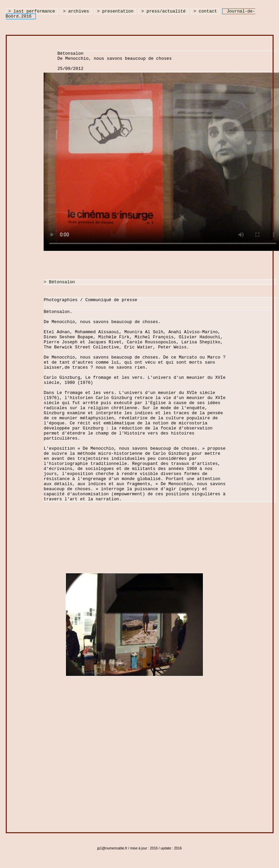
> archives (76, 11)
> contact (205, 11)
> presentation (115, 11)
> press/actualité (164, 11)
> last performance (32, 11)
